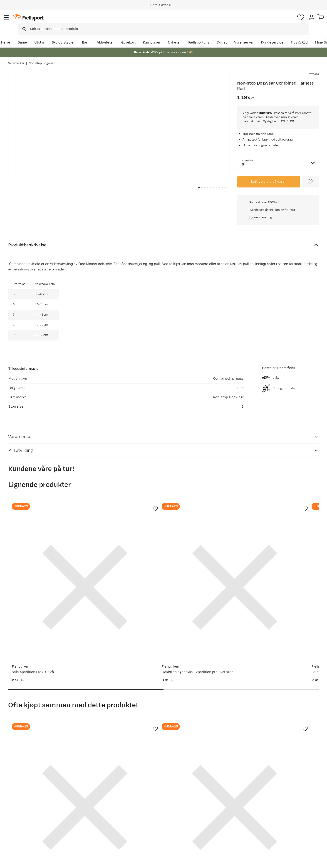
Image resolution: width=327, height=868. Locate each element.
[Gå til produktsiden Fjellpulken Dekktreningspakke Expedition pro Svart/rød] (123, 504)
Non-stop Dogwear (42, 59)
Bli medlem (300, 762)
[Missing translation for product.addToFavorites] (310, 182)
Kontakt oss (22, 838)
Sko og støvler (71, 35)
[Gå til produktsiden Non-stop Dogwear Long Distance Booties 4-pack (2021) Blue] (204, 657)
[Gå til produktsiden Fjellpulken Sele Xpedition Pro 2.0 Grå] (43, 504)
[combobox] (167, 22)
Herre (13, 35)
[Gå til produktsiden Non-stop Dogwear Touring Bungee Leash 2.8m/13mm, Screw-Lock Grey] (43, 657)
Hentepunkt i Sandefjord (32, 830)
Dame (30, 35)
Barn (93, 35)
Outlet (257, 35)
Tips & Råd (21, 823)
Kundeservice (308, 35)
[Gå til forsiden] (31, 21)
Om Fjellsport (150, 801)
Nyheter (210, 35)
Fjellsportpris (234, 35)
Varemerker (280, 35)
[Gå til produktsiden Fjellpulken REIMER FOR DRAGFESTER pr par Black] (123, 657)
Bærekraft (147, 830)
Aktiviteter (113, 35)
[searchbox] (173, 22)
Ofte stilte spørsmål (29, 801)
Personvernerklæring (270, 861)
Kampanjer (187, 35)
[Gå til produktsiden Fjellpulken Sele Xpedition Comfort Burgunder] (204, 504)
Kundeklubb (148, 808)
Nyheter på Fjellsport (93, 808)
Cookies (318, 861)
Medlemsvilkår (150, 816)
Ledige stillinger (151, 823)
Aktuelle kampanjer (91, 801)
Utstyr (47, 35)
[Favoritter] (287, 22)
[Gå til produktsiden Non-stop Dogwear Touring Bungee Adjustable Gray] (284, 657)
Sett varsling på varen (269, 182)
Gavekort (83, 823)
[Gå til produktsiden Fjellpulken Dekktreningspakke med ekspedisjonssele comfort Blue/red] (284, 504)
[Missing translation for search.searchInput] (78, 22)
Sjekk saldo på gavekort (32, 808)
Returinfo (20, 816)
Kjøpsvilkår (298, 861)
